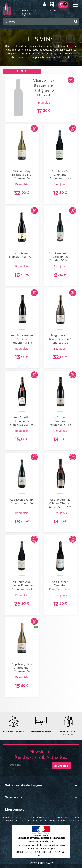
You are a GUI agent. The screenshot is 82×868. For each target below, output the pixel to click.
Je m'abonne (61, 766)
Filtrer (22, 71)
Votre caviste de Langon (24, 785)
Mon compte (15, 809)
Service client (15, 797)
